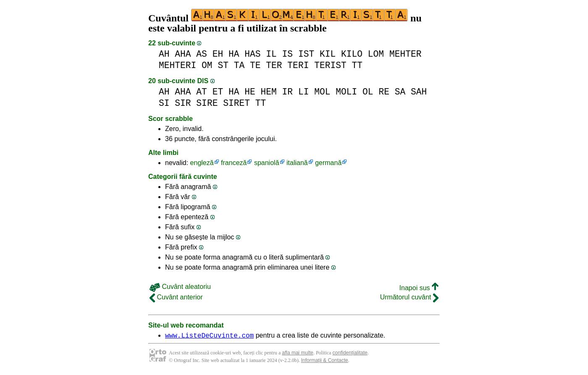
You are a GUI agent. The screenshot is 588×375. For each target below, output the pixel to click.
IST (306, 54)
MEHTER (406, 54)
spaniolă (267, 163)
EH (218, 54)
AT (202, 92)
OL (368, 92)
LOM (376, 54)
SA (400, 92)
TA (239, 65)
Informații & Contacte (325, 362)
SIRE (207, 103)
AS (202, 54)
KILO (352, 54)
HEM (269, 92)
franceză (234, 163)
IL (271, 54)
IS (288, 54)
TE (255, 65)
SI (164, 103)
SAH (419, 92)
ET (218, 92)
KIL (328, 54)
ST (223, 65)
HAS (252, 54)
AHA (183, 54)
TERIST (330, 65)
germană (328, 163)
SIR (183, 103)
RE (384, 92)
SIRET (236, 103)
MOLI (346, 92)
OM (207, 65)
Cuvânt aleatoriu (180, 287)
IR (288, 92)
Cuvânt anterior (176, 297)
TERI (298, 65)
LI (304, 92)
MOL (322, 92)
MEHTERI (177, 65)
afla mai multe (298, 354)
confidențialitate (350, 354)
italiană (297, 163)
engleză (202, 163)
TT (357, 65)
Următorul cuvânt (409, 297)
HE (250, 92)
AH (164, 54)
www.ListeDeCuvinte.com (209, 336)
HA (234, 54)
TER (274, 65)
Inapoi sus (419, 288)
